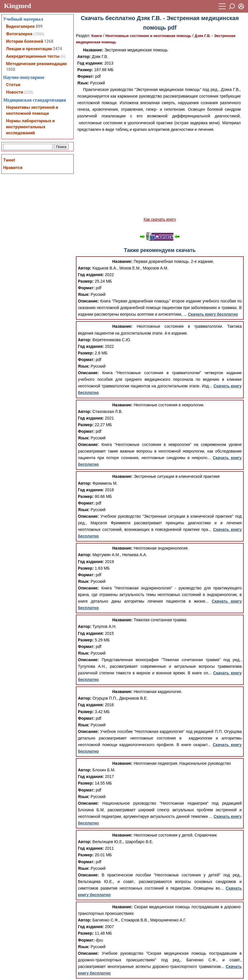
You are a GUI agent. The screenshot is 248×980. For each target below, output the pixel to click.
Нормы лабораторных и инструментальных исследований (30, 127)
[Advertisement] (160, 174)
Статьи (13, 85)
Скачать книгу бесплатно (213, 314)
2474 (58, 49)
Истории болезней (25, 41)
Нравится (13, 168)
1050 (11, 69)
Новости (15, 92)
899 (39, 26)
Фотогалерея (19, 34)
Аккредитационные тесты (33, 56)
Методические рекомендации (36, 64)
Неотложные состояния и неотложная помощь (148, 36)
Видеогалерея (20, 26)
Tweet (9, 160)
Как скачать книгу (160, 219)
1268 (49, 41)
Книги (97, 36)
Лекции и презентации (29, 49)
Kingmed (18, 6)
